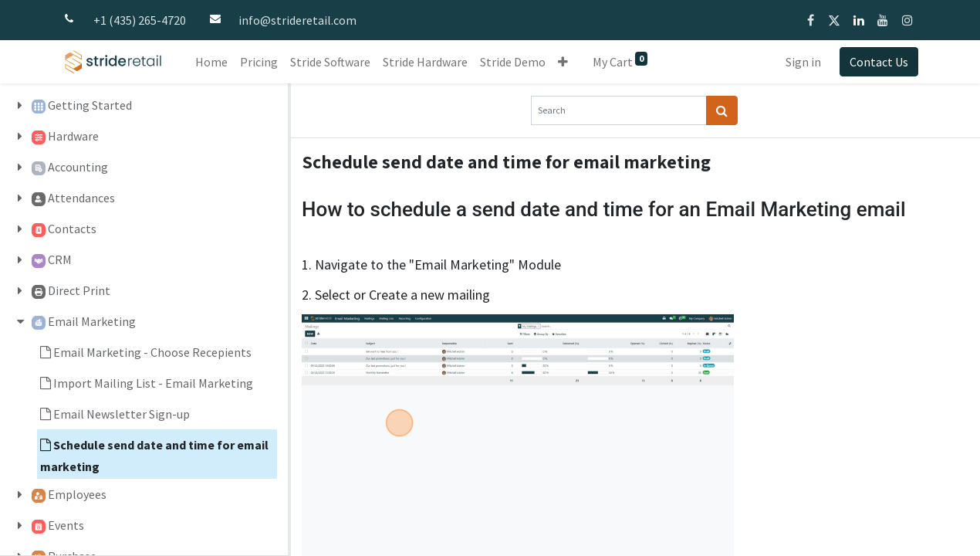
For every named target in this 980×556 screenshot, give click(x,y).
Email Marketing (92, 321)
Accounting (78, 167)
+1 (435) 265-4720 (140, 20)
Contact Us (879, 62)
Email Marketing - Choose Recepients (152, 352)
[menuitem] (211, 62)
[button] (563, 62)
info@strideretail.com (297, 20)
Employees (77, 494)
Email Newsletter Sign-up (122, 414)
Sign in (803, 62)
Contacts (72, 229)
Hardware (73, 136)
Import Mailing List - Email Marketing (153, 383)
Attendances (81, 198)
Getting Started (90, 105)
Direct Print (79, 290)
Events (66, 525)
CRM (60, 259)
